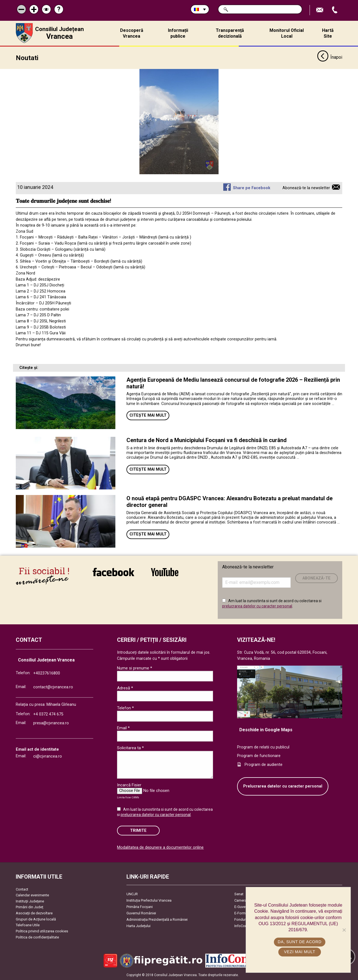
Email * (123, 728)
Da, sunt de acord (300, 942)
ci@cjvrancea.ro (48, 756)
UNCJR (132, 894)
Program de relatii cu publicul (263, 747)
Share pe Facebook (252, 188)
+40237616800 (47, 673)
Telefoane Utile (28, 925)
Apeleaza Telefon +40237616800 (335, 10)
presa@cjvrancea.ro (51, 723)
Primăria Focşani (140, 907)
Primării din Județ (29, 907)
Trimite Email (320, 10)
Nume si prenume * (135, 668)
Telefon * (125, 708)
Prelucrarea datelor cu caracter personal (283, 786)
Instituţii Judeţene (30, 901)
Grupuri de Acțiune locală (36, 919)
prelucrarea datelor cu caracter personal (257, 606)
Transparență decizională (230, 33)
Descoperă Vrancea (132, 33)
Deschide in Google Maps (266, 730)
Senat (239, 894)
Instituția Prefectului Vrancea (149, 900)
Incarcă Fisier (129, 785)
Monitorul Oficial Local (287, 33)
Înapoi (330, 58)
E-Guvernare (244, 907)
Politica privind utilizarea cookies (42, 931)
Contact (22, 889)
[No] (344, 930)
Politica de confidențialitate (37, 937)
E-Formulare (244, 913)
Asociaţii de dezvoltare (34, 913)
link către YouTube (165, 572)
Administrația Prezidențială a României (157, 919)
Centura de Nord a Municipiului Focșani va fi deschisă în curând (207, 440)
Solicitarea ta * (130, 748)
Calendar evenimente (32, 895)
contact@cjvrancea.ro (53, 687)
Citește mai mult (148, 415)
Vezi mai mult (299, 952)
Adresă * (125, 688)
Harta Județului (138, 926)
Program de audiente (264, 765)
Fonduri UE (243, 919)
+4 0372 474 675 (48, 714)
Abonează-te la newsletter (306, 188)
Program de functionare (259, 756)
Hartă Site (328, 33)
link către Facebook (113, 572)
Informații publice (178, 33)
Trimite (138, 831)
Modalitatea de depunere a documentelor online (160, 847)
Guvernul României (141, 913)
